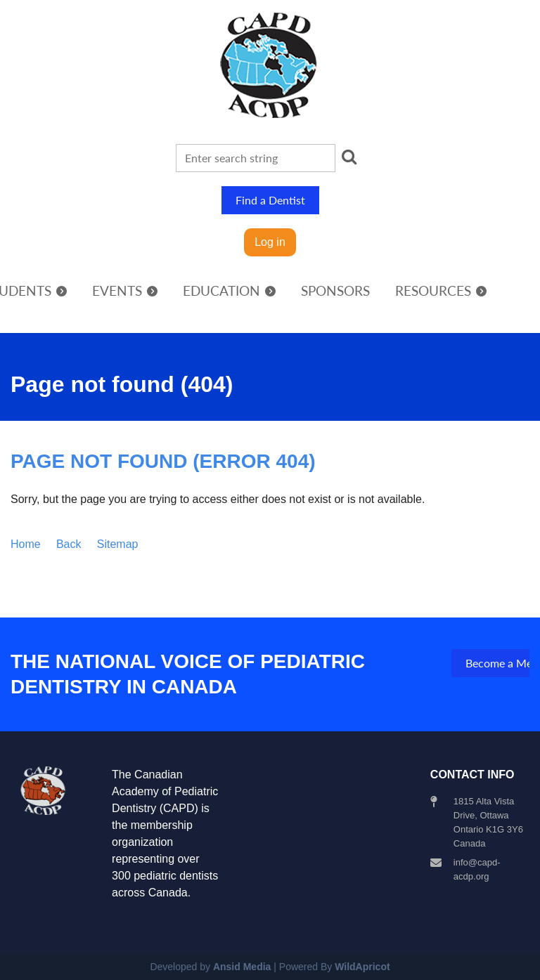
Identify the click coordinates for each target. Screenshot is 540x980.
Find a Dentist (270, 200)
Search (349, 157)
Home (26, 544)
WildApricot (362, 967)
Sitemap (118, 544)
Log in (270, 242)
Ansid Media (242, 967)
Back (69, 544)
